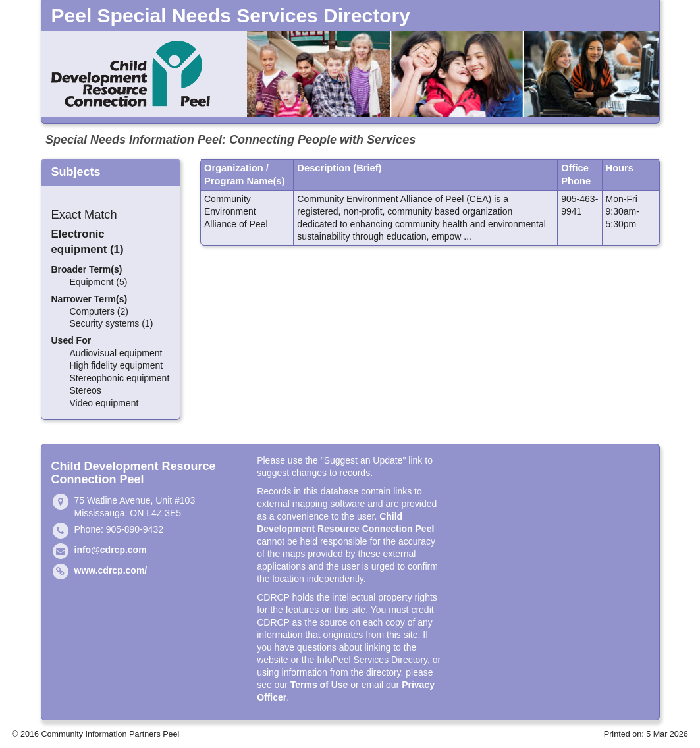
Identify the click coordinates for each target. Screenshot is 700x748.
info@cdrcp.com (111, 550)
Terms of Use (319, 685)
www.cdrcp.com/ (111, 570)
